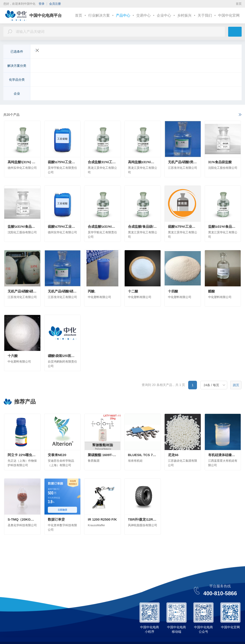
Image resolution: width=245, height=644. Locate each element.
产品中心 (123, 15)
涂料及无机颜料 (144, 80)
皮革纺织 (206, 66)
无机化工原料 (44, 80)
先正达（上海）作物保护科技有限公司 (62, 94)
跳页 (236, 386)
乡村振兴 (184, 15)
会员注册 (55, 4)
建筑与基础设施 (120, 66)
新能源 (100, 66)
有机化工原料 (68, 80)
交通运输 (68, 66)
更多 (228, 66)
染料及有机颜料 (170, 80)
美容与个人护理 (184, 66)
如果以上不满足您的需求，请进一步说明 (209, 115)
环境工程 (142, 66)
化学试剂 (192, 80)
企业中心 (164, 15)
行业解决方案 (99, 15)
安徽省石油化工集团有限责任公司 (174, 94)
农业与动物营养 (46, 66)
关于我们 (205, 15)
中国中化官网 (229, 15)
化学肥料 (88, 80)
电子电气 (85, 66)
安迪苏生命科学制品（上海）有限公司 (119, 94)
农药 (102, 80)
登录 (42, 4)
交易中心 (143, 15)
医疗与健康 (161, 66)
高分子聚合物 (119, 80)
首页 (239, 4)
